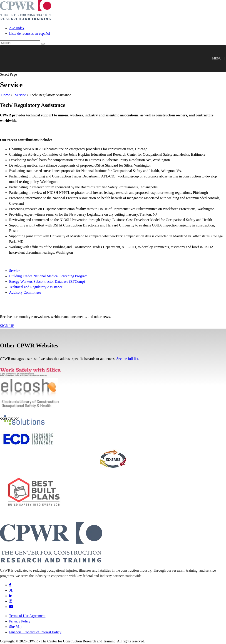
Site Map (16, 627)
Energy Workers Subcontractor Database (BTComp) (47, 281)
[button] (217, 59)
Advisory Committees (25, 292)
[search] (20, 43)
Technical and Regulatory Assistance (36, 287)
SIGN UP (7, 326)
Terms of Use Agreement (27, 616)
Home (6, 95)
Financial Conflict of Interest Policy (35, 632)
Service (20, 95)
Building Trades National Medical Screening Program (48, 276)
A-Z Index (17, 28)
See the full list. (128, 359)
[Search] (43, 44)
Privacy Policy (20, 621)
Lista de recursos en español (30, 33)
